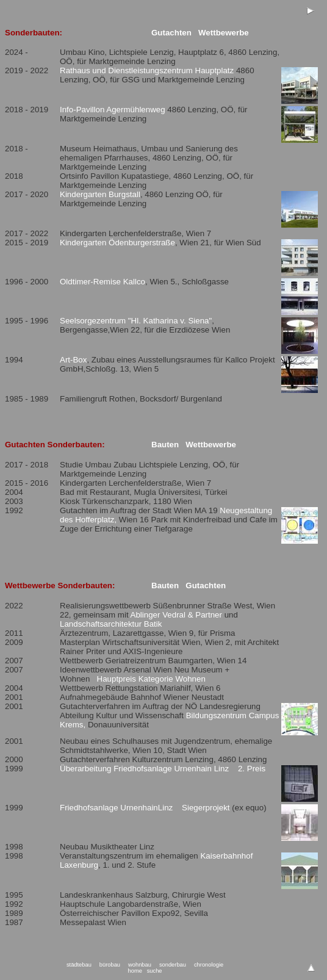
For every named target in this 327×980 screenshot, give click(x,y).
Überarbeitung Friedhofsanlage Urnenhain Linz (144, 769)
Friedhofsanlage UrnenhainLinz (116, 808)
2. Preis (252, 769)
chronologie (209, 965)
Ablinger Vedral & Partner (176, 615)
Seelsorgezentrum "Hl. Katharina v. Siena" (136, 321)
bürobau (110, 965)
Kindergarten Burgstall (100, 194)
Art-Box (73, 360)
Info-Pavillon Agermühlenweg (113, 110)
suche (155, 971)
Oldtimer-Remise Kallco (102, 282)
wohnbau (140, 965)
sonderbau (173, 965)
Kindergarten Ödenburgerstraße (117, 243)
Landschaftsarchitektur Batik (111, 624)
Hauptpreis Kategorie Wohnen (151, 679)
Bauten (165, 445)
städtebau (79, 965)
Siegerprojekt (206, 808)
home (135, 971)
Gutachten (171, 33)
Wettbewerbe (224, 33)
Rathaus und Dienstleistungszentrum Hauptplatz (147, 70)
